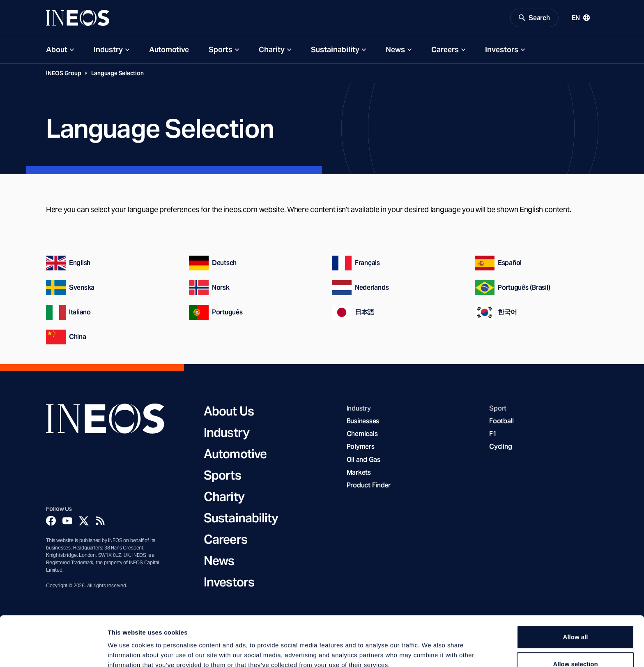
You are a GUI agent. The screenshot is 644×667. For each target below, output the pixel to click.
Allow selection (575, 620)
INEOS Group (64, 74)
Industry (108, 50)
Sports (221, 50)
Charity (272, 50)
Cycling (500, 447)
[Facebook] (51, 521)
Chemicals (362, 435)
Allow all (576, 592)
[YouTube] (67, 521)
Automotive (169, 50)
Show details (431, 651)
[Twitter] (84, 521)
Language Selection (117, 74)
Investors (502, 50)
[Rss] (100, 521)
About (57, 50)
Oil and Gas (363, 460)
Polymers (361, 447)
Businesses (363, 422)
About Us (229, 411)
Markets (359, 473)
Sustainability (335, 50)
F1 (493, 435)
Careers (445, 50)
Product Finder (369, 486)
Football (501, 422)
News (395, 50)
